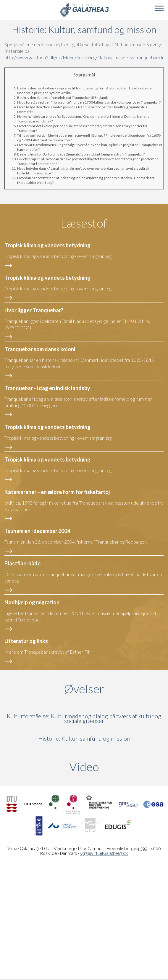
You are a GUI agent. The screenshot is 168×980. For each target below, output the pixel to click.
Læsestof (84, 223)
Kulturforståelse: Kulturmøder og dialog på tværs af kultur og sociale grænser (84, 718)
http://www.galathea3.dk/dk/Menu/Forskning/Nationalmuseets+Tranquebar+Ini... (86, 57)
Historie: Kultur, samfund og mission (84, 738)
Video (113, 767)
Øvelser (84, 689)
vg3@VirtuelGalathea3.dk (104, 853)
